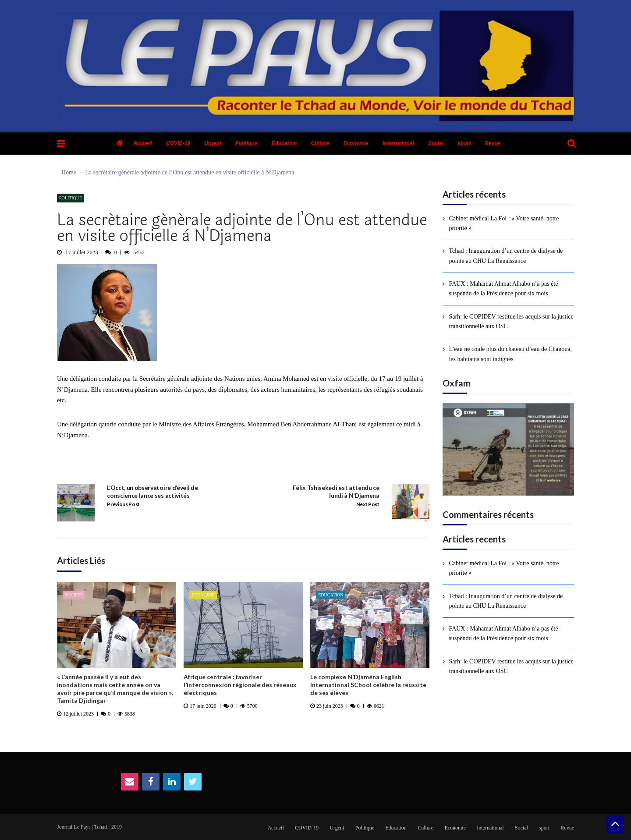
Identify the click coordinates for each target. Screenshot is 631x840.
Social (436, 143)
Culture (320, 143)
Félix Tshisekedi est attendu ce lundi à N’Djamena (336, 491)
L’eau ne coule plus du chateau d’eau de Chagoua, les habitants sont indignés (510, 354)
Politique (246, 143)
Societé (74, 595)
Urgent (213, 143)
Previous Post (123, 504)
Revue (493, 143)
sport (464, 143)
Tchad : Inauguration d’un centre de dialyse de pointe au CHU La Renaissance (506, 256)
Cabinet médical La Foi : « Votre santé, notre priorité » (504, 223)
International (398, 143)
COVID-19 (178, 143)
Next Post (368, 504)
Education (284, 143)
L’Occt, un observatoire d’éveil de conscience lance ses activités (152, 491)
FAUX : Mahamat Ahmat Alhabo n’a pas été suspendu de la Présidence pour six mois (503, 289)
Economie (356, 143)
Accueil (143, 143)
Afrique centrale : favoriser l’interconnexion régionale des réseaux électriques (240, 685)
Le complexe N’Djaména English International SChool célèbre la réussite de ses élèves (368, 685)
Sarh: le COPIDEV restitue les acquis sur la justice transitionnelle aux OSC (511, 321)
